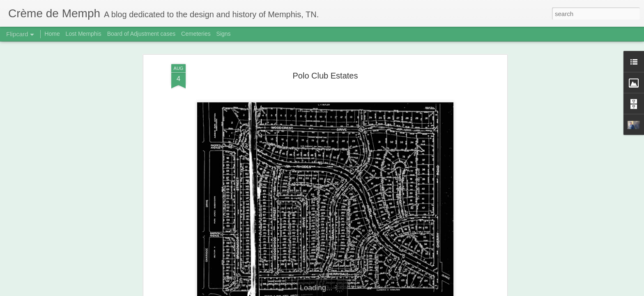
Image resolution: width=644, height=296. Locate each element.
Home (52, 34)
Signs (224, 34)
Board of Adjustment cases (141, 34)
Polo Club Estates (325, 76)
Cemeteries (196, 34)
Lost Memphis (84, 34)
